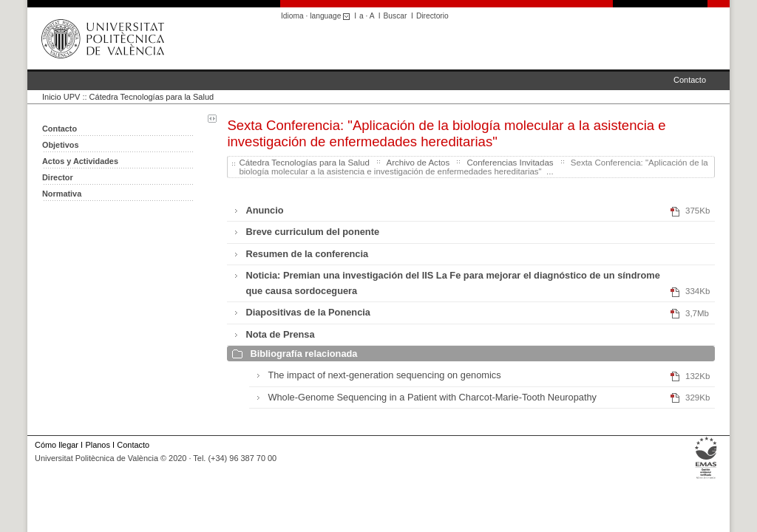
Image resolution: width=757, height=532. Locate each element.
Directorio (432, 16)
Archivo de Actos (418, 163)
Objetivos (61, 145)
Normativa (62, 194)
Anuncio (264, 210)
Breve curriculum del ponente (312, 232)
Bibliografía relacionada (303, 354)
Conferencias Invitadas (510, 163)
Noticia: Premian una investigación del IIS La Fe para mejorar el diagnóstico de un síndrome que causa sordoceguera (452, 283)
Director (58, 177)
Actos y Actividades (80, 161)
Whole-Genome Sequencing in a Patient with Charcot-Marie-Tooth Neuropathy (432, 397)
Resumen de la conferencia (307, 254)
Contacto (690, 80)
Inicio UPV (61, 97)
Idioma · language (318, 16)
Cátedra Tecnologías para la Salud (152, 97)
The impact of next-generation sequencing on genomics (384, 375)
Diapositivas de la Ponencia (308, 312)
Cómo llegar (57, 445)
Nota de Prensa (280, 334)
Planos (97, 445)
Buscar (396, 16)
